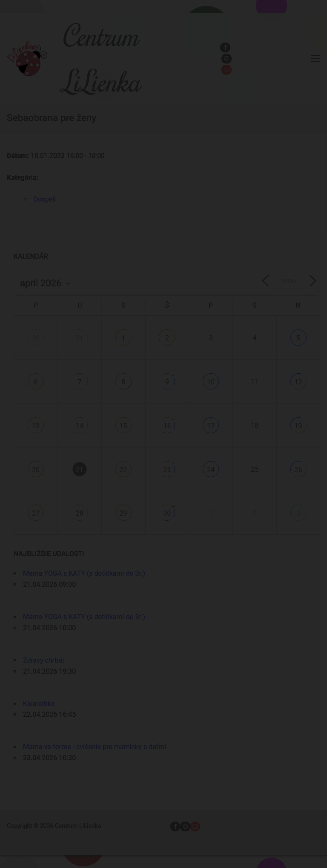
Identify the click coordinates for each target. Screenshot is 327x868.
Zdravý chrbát (44, 660)
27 (36, 513)
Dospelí (44, 199)
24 (211, 470)
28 (80, 513)
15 (123, 426)
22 (123, 470)
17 (211, 426)
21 (80, 470)
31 (80, 338)
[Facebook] (225, 48)
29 (123, 513)
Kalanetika (39, 704)
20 (36, 470)
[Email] (226, 70)
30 (36, 338)
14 (80, 426)
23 (167, 470)
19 (298, 426)
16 (167, 426)
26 (298, 470)
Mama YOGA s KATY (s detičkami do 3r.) (84, 573)
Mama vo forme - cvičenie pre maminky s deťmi (95, 747)
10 (211, 382)
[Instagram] (226, 59)
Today (289, 281)
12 (298, 382)
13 (36, 426)
